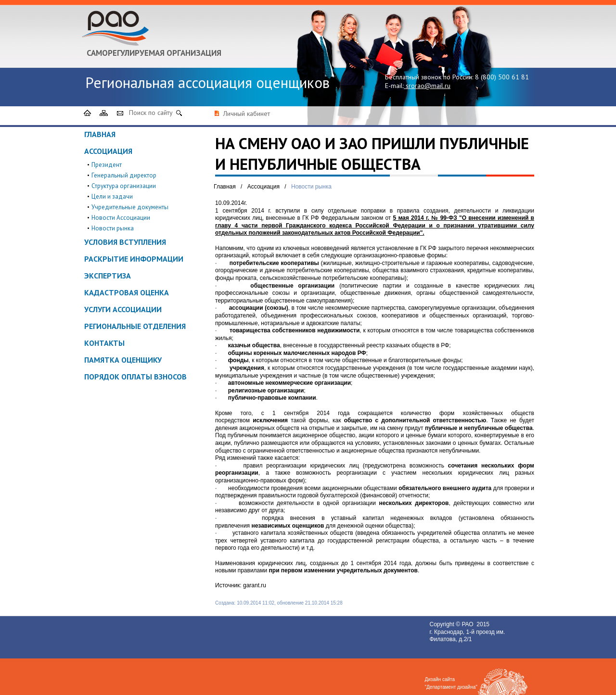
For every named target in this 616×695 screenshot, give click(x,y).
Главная (100, 134)
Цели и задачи (112, 196)
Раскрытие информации (134, 259)
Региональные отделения (135, 326)
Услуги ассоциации (123, 309)
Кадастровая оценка (127, 292)
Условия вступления (125, 242)
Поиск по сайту (151, 113)
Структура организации (124, 186)
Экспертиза (108, 276)
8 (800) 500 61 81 (502, 77)
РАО (468, 624)
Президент (107, 165)
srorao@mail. (425, 86)
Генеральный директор (124, 175)
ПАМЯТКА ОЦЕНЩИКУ (123, 360)
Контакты (104, 343)
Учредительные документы (130, 207)
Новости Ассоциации (121, 218)
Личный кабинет (247, 114)
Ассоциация (108, 151)
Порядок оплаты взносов (135, 377)
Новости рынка (113, 228)
